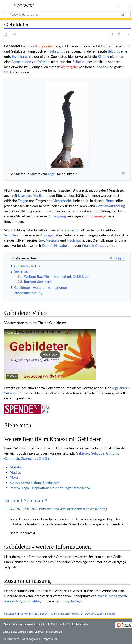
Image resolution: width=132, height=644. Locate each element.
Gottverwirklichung (110, 206)
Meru (14, 477)
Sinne (110, 201)
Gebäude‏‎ (97, 453)
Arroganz (52, 240)
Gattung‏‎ (112, 453)
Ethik (8, 72)
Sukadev (11, 393)
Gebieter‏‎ (82, 453)
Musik (37, 195)
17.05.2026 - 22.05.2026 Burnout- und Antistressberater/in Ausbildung (56, 509)
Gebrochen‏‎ (29, 458)
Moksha (16, 467)
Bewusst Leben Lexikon (100, 614)
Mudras (16, 472)
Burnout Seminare (24, 500)
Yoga (51, 174)
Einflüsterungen (96, 216)
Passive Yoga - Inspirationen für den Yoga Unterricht (49, 488)
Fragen (23, 201)
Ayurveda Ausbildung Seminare (33, 483)
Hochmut (74, 240)
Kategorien (11, 614)
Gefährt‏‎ (45, 458)
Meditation (117, 596)
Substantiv (57, 51)
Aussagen (47, 235)
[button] (50, 355)
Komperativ (44, 46)
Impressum (50, 639)
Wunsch (88, 245)
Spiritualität (32, 601)
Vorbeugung (57, 216)
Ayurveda (11, 601)
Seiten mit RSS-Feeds (34, 614)
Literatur (24, 195)
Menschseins (63, 201)
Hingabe (61, 245)
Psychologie (73, 601)
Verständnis (66, 230)
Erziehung (19, 56)
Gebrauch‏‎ (12, 458)
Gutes (100, 245)
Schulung (80, 62)
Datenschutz (11, 639)
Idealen (101, 67)
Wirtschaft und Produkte (66, 614)
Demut (47, 245)
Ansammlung (21, 62)
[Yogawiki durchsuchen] (67, 14)
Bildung (114, 51)
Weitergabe (69, 67)
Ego (41, 240)
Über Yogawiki (31, 639)
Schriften (11, 235)
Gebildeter (13, 333)
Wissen (44, 62)
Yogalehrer (119, 388)
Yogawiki (23, 5)
